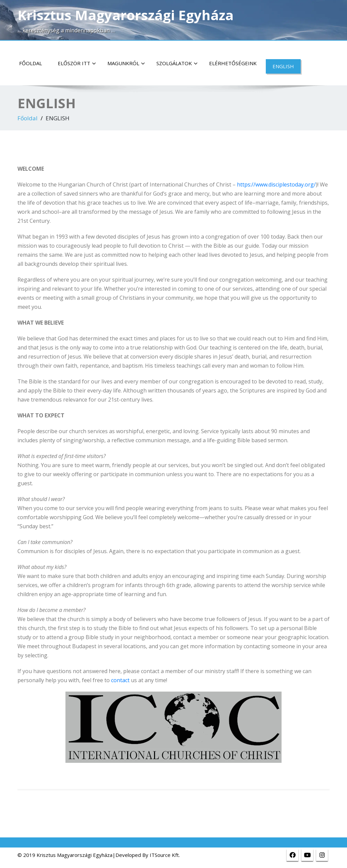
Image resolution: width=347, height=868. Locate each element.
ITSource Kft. (165, 855)
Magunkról (126, 64)
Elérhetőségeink (233, 63)
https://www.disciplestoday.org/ (276, 184)
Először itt (77, 64)
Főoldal (31, 63)
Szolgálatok (177, 64)
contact (120, 680)
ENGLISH (283, 66)
